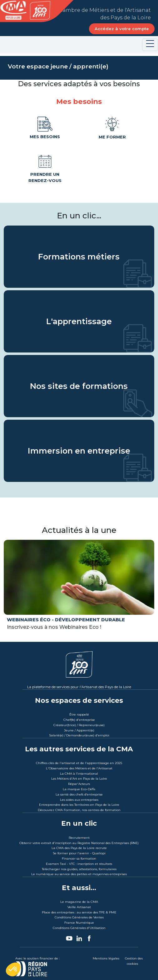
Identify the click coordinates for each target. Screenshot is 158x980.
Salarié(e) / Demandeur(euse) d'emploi (79, 735)
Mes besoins (45, 127)
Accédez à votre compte (122, 29)
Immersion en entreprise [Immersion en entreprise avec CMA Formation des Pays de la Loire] (79, 450)
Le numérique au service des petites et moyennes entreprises (79, 874)
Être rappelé (79, 714)
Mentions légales (106, 958)
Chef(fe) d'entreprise (79, 720)
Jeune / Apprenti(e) (79, 730)
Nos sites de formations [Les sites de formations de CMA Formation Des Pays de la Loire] (79, 386)
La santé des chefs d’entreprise (79, 794)
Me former (112, 127)
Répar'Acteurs (79, 784)
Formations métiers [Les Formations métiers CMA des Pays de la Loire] (79, 256)
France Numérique (79, 923)
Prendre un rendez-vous (45, 168)
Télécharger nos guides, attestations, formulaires (79, 869)
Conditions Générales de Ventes (79, 917)
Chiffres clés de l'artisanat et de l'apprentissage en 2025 (79, 763)
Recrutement (79, 838)
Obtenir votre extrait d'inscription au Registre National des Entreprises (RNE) (79, 843)
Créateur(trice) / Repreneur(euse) (79, 725)
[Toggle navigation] (150, 45)
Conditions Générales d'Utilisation (79, 928)
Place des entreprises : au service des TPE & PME (79, 912)
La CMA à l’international (79, 774)
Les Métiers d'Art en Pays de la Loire (79, 779)
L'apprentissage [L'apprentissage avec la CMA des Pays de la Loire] (79, 321)
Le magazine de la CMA (79, 902)
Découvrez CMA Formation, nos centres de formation (79, 810)
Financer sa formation (79, 859)
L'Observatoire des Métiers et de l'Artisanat (79, 768)
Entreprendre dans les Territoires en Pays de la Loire (79, 805)
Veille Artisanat (79, 907)
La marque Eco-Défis (79, 789)
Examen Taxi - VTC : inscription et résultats (79, 864)
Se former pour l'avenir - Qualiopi (79, 853)
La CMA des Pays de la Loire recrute (79, 848)
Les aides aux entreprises (79, 800)
